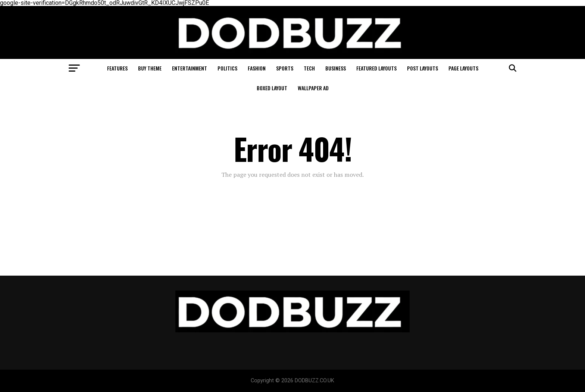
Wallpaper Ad (313, 88)
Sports (285, 68)
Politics (227, 68)
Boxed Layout (272, 88)
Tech (309, 68)
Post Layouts (423, 68)
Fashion (257, 68)
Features (117, 68)
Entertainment (190, 68)
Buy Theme (150, 68)
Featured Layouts (376, 68)
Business (336, 68)
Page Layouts (463, 68)
